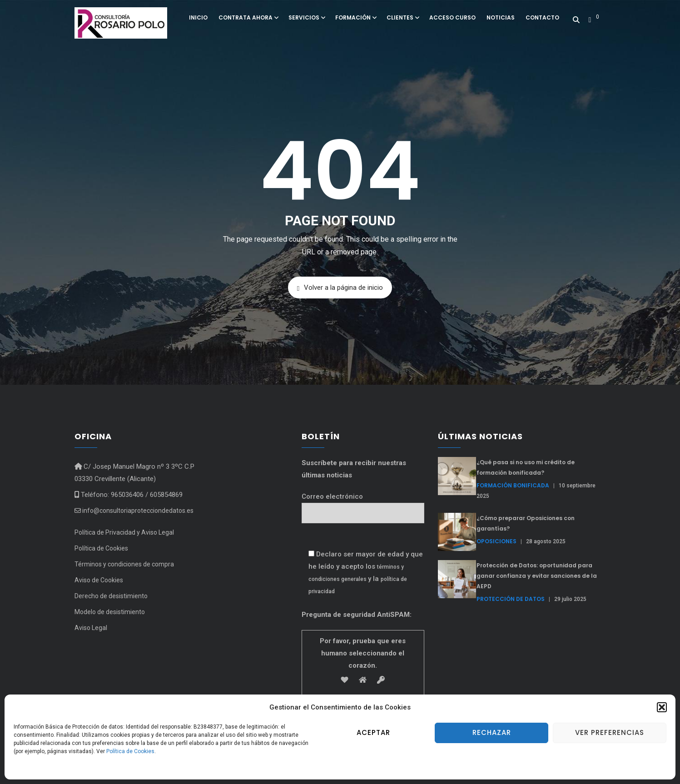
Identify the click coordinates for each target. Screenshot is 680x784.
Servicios (306, 17)
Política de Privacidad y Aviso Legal (124, 532)
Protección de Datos (511, 599)
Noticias (501, 17)
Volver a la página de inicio (340, 288)
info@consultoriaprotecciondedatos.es (134, 511)
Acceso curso (452, 17)
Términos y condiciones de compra (124, 564)
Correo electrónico (363, 505)
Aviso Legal (91, 628)
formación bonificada (513, 485)
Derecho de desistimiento (111, 596)
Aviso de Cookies (99, 580)
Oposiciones (496, 541)
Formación (355, 17)
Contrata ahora (248, 17)
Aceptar (373, 732)
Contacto (542, 17)
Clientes (402, 17)
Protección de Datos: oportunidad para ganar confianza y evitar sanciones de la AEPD (537, 576)
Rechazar (492, 732)
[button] (662, 707)
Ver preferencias (610, 732)
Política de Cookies (130, 751)
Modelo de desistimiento (110, 612)
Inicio (198, 17)
